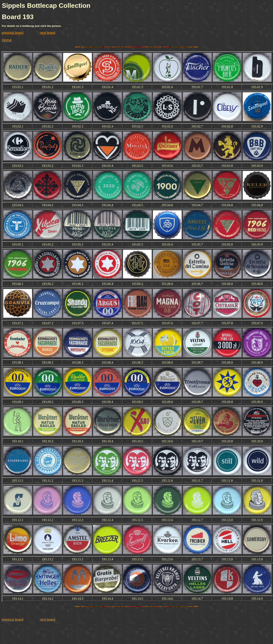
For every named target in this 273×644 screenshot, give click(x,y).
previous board (13, 33)
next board (48, 33)
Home (7, 40)
